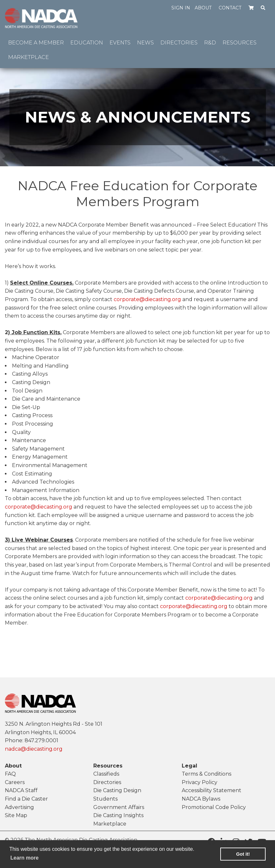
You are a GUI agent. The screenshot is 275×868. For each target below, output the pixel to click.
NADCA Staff (21, 790)
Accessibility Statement (212, 790)
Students (105, 799)
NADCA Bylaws (201, 799)
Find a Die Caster (26, 799)
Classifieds (106, 774)
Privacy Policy (200, 782)
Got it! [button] (243, 854)
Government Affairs (119, 807)
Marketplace (110, 824)
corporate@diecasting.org (147, 299)
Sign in (181, 8)
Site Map (16, 815)
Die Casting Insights (118, 815)
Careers (15, 782)
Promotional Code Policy (214, 807)
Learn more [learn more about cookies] (24, 858)
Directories (107, 782)
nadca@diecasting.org (34, 749)
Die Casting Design (117, 790)
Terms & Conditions (206, 774)
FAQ (10, 774)
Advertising (19, 807)
